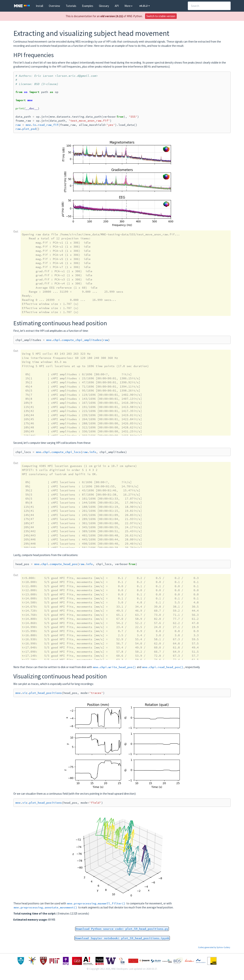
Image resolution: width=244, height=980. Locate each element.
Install (39, 6)
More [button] (128, 6)
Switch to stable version (161, 16)
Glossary (104, 6)
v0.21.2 (145, 6)
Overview (54, 6)
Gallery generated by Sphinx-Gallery (214, 947)
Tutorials (71, 6)
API (117, 6)
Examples (88, 6)
